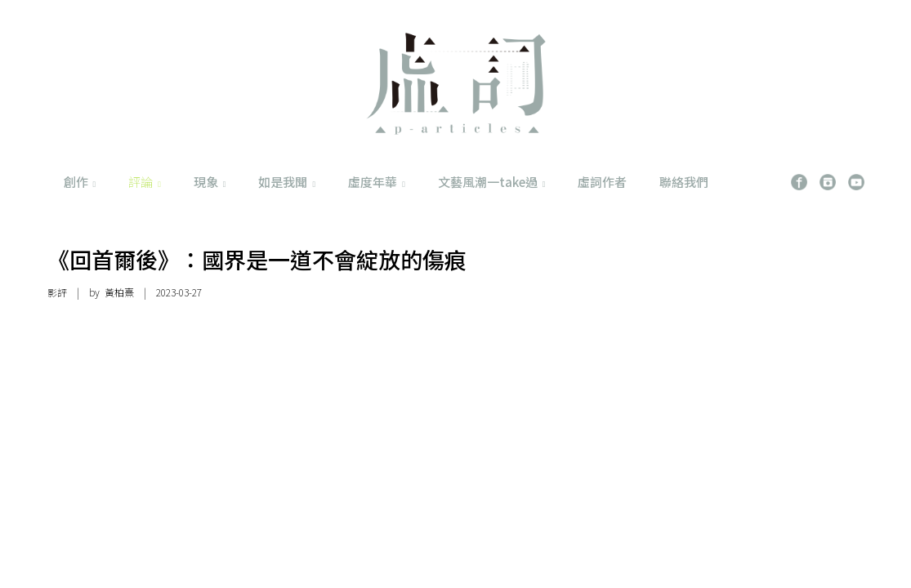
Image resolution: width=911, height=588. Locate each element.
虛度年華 (377, 182)
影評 (57, 292)
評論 (145, 182)
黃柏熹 (119, 292)
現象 (210, 182)
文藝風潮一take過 (492, 182)
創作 (80, 182)
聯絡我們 (684, 182)
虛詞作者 (602, 182)
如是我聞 (287, 182)
